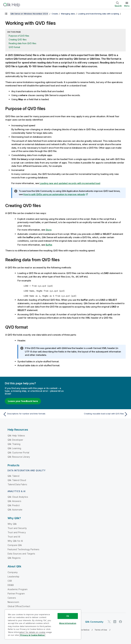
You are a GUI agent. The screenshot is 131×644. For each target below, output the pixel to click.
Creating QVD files (18, 40)
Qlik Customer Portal (18, 453)
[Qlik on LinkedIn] (115, 622)
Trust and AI (14, 537)
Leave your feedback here (23, 401)
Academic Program (18, 589)
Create (55, 14)
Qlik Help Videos (16, 436)
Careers (12, 598)
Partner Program (16, 594)
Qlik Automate (15, 510)
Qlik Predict (14, 505)
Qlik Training (14, 444)
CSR (10, 581)
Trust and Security (17, 528)
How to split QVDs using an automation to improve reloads (54, 194)
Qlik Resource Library (19, 457)
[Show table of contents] (6, 14)
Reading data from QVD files (22, 43)
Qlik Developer (15, 440)
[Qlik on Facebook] (121, 622)
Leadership (14, 577)
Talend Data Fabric (17, 484)
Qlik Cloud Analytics (18, 497)
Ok (68, 616)
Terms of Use (101, 630)
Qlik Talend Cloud (17, 480)
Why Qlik (12, 524)
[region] (43, 624)
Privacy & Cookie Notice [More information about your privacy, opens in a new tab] (32, 635)
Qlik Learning (14, 448)
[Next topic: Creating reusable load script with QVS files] (98, 414)
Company (13, 572)
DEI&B (11, 585)
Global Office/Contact (19, 606)
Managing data (68, 14)
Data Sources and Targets (21, 554)
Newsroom (13, 602)
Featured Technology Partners (23, 549)
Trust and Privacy (17, 532)
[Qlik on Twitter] (109, 622)
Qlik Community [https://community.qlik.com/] (94, 622)
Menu (127, 6)
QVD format (14, 47)
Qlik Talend (13, 476)
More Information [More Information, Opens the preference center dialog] (68, 623)
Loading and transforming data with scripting (98, 14)
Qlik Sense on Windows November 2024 (29, 14)
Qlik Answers (14, 501)
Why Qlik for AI (15, 541)
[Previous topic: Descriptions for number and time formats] (33, 414)
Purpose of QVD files (19, 36)
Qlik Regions (14, 558)
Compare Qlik (15, 545)
